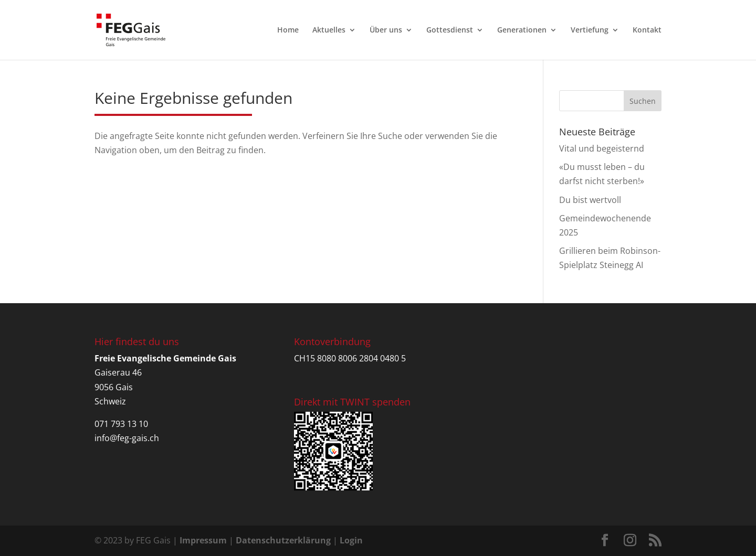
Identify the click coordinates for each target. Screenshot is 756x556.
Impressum (203, 540)
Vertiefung (590, 30)
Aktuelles (329, 30)
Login (351, 540)
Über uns (386, 30)
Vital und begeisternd (602, 148)
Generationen (522, 30)
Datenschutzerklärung (283, 540)
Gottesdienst (450, 30)
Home (288, 30)
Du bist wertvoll (590, 200)
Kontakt (647, 30)
